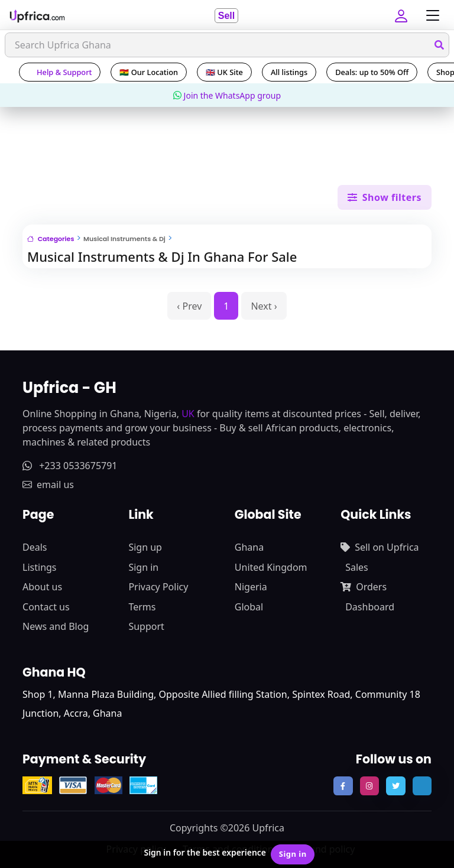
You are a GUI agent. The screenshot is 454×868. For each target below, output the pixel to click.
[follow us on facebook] (343, 786)
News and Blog (56, 626)
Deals (35, 547)
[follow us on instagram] (369, 786)
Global (249, 607)
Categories (51, 239)
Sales (357, 567)
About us (42, 587)
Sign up (145, 547)
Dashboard (370, 607)
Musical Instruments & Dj (124, 239)
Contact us (46, 607)
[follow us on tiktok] (422, 786)
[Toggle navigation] (430, 16)
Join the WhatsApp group (227, 95)
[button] (403, 15)
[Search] (227, 45)
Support (146, 626)
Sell (226, 16)
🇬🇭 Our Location (149, 72)
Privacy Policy (158, 587)
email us (48, 485)
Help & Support (60, 72)
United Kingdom (271, 567)
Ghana (249, 547)
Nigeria (251, 587)
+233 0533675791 (70, 466)
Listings (39, 567)
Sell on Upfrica (380, 547)
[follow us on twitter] (395, 786)
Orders (364, 587)
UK (188, 414)
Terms (142, 607)
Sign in (143, 567)
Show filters (385, 197)
